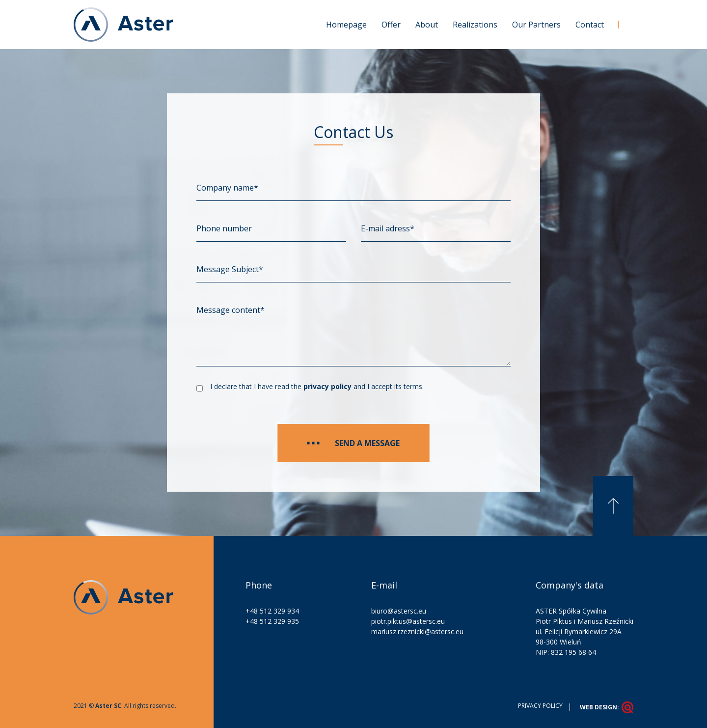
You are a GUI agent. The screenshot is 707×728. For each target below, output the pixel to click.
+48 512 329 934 (272, 611)
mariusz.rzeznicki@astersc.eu (417, 631)
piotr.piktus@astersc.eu (408, 621)
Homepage (346, 25)
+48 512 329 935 (272, 621)
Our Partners (536, 25)
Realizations (475, 25)
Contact (590, 25)
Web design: (607, 707)
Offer (391, 25)
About (427, 25)
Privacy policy (540, 706)
